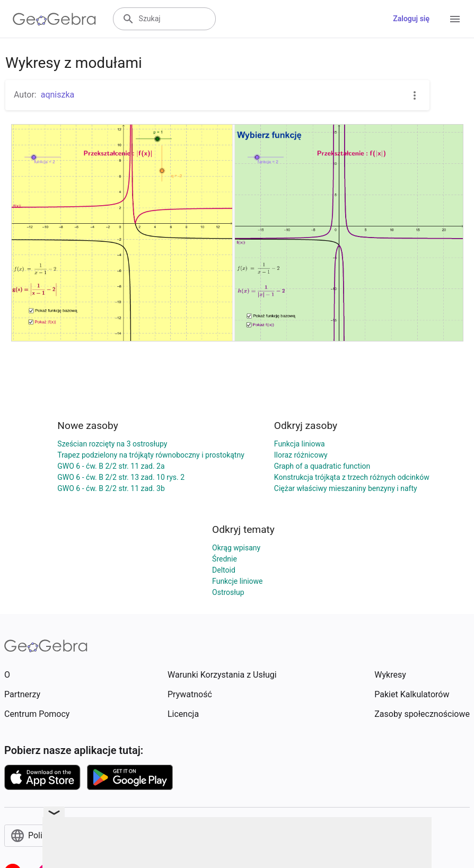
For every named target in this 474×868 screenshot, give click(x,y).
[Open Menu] (455, 19)
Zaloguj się (411, 19)
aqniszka (58, 95)
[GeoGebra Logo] (54, 19)
